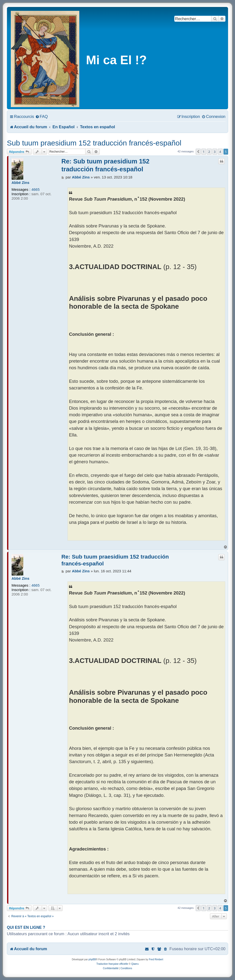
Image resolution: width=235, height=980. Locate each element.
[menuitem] (42, 116)
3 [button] (215, 152)
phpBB (92, 959)
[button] (198, 152)
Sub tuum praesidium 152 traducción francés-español (94, 143)
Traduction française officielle (112, 964)
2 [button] (209, 152)
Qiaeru (135, 964)
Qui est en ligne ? (26, 927)
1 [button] (204, 152)
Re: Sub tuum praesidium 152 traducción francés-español (105, 165)
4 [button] (220, 152)
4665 (35, 189)
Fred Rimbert (156, 959)
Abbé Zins (21, 183)
